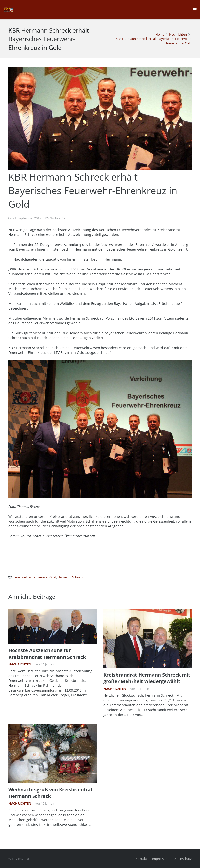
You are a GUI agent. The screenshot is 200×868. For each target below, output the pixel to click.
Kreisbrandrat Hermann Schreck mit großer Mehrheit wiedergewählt (147, 678)
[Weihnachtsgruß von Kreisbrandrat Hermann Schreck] (53, 753)
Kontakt (141, 859)
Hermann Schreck (70, 577)
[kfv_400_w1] (9, 10)
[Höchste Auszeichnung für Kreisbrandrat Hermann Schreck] (53, 626)
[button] (195, 10)
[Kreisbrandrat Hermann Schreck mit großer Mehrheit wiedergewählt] (147, 639)
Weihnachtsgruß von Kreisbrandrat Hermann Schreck (51, 793)
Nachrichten (58, 218)
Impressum (160, 859)
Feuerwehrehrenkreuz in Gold (35, 577)
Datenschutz (183, 859)
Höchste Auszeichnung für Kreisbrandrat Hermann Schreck (47, 654)
